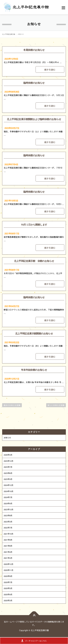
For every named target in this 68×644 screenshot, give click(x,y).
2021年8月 (8, 546)
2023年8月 (8, 515)
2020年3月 (8, 600)
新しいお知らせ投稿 (56, 405)
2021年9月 (8, 540)
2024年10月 (9, 491)
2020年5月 (8, 588)
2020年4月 (8, 594)
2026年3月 (8, 455)
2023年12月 (9, 509)
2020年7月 (8, 582)
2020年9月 (8, 576)
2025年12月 (9, 461)
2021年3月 (8, 558)
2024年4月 (8, 503)
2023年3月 (8, 522)
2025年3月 (8, 479)
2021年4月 (8, 552)
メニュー (64, 8)
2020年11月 (9, 570)
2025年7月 (8, 467)
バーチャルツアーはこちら (34, 641)
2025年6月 (8, 473)
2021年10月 (9, 534)
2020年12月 (9, 564)
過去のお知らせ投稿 (12, 405)
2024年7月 (8, 497)
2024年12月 (9, 485)
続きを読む (50, 70)
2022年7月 (8, 528)
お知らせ (7, 438)
